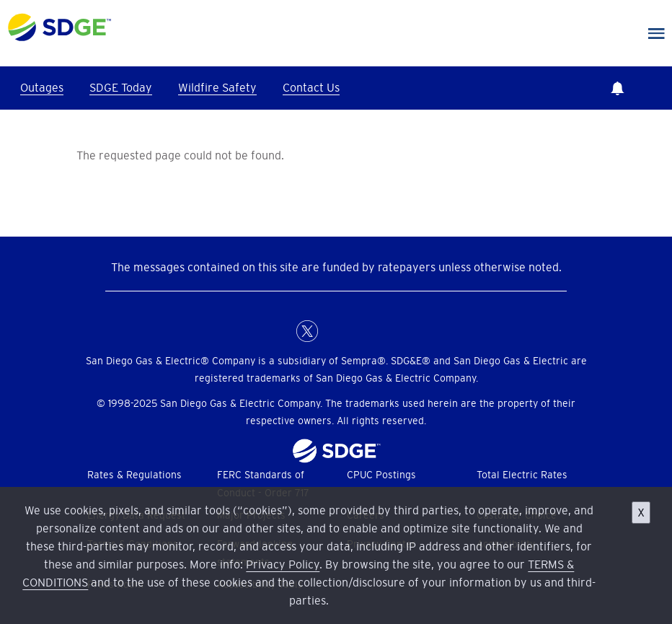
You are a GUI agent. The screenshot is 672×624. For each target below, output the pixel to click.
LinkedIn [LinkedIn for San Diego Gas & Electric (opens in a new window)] (336, 331)
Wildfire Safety (217, 87)
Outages (42, 87)
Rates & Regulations (134, 475)
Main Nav (656, 34)
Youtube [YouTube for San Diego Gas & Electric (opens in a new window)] (394, 331)
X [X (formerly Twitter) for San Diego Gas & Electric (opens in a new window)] (307, 331)
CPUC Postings (381, 475)
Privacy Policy (283, 564)
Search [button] (658, 88)
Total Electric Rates (522, 475)
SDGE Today (121, 87)
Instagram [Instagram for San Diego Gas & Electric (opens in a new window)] (365, 331)
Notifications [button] (617, 88)
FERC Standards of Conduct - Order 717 (263, 484)
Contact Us (311, 87)
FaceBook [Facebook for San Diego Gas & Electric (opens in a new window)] (278, 331)
